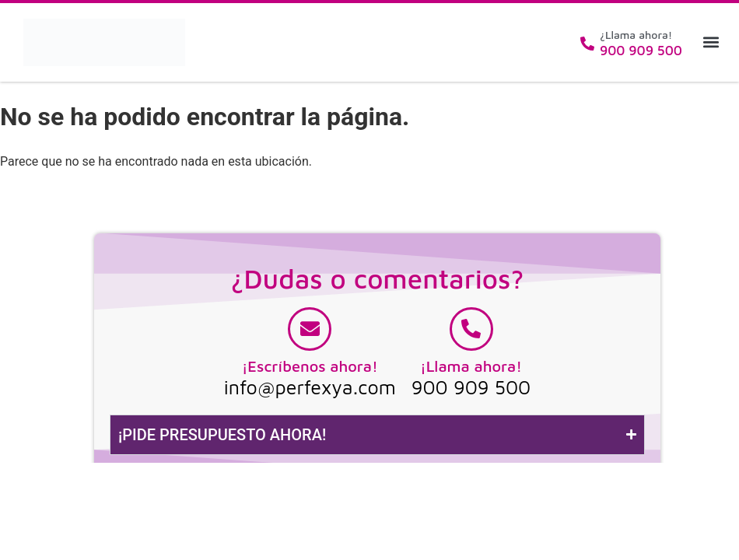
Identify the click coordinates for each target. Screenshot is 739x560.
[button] (711, 42)
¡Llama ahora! (471, 366)
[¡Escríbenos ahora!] (310, 329)
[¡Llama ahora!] (471, 329)
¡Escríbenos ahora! (310, 366)
